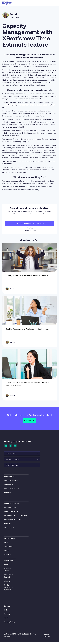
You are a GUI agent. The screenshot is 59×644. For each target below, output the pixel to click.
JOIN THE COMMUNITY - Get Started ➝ (30, 224)
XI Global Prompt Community (16, 516)
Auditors (8, 493)
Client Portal (9, 528)
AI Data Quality (10, 509)
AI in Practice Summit (9, 577)
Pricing (7, 615)
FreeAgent (8, 555)
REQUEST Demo (21, 461)
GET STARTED (21, 455)
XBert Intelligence (11, 512)
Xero (6, 543)
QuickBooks (9, 547)
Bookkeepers (9, 485)
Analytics (8, 524)
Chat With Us (21, 467)
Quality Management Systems (9, 588)
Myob (6, 551)
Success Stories (7, 571)
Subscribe (29, 421)
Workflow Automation (13, 520)
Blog (6, 566)
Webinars (8, 582)
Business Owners (11, 481)
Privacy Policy (10, 623)
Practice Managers (12, 489)
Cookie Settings (47, 636)
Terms (7, 619)
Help (6, 611)
